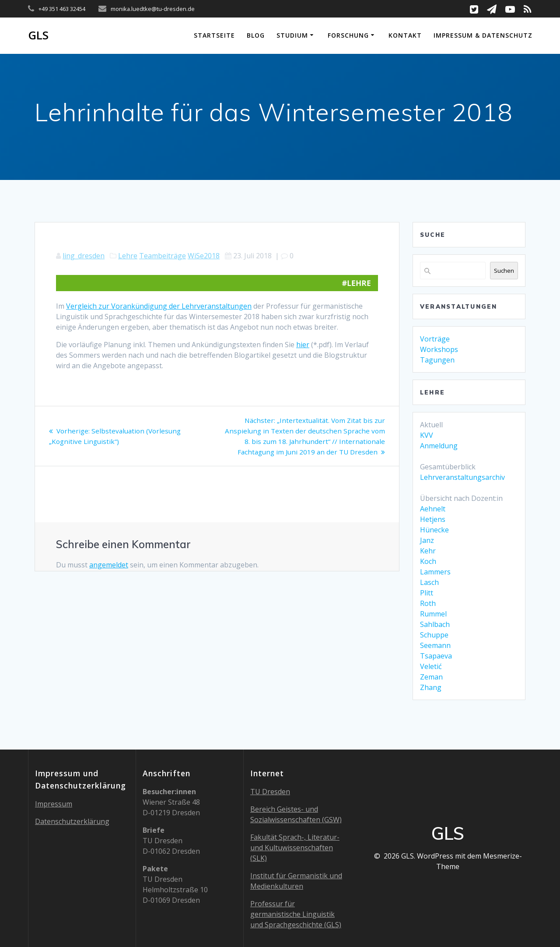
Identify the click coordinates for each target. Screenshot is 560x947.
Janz (427, 540)
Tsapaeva (436, 656)
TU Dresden (270, 792)
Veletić (431, 666)
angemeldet (109, 565)
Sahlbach (435, 624)
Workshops (439, 349)
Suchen (504, 271)
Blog (256, 35)
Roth (428, 603)
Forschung (348, 35)
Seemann (435, 645)
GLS (38, 35)
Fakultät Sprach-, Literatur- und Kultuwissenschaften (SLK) (295, 848)
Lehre (128, 256)
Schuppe (434, 635)
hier (303, 345)
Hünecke (434, 530)
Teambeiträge (163, 256)
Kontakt (405, 35)
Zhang (431, 687)
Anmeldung (439, 446)
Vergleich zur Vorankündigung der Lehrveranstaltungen (159, 306)
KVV (427, 435)
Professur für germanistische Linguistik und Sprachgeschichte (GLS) (296, 914)
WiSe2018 (204, 256)
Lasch (429, 582)
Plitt (427, 593)
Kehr (428, 551)
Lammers (435, 572)
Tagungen (437, 360)
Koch (428, 561)
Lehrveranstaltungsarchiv (462, 477)
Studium (292, 35)
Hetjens (433, 519)
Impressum (54, 804)
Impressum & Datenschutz (483, 35)
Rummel (433, 614)
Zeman (431, 677)
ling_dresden (84, 256)
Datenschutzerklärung (72, 821)
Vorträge (435, 339)
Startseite (214, 35)
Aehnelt (433, 509)
